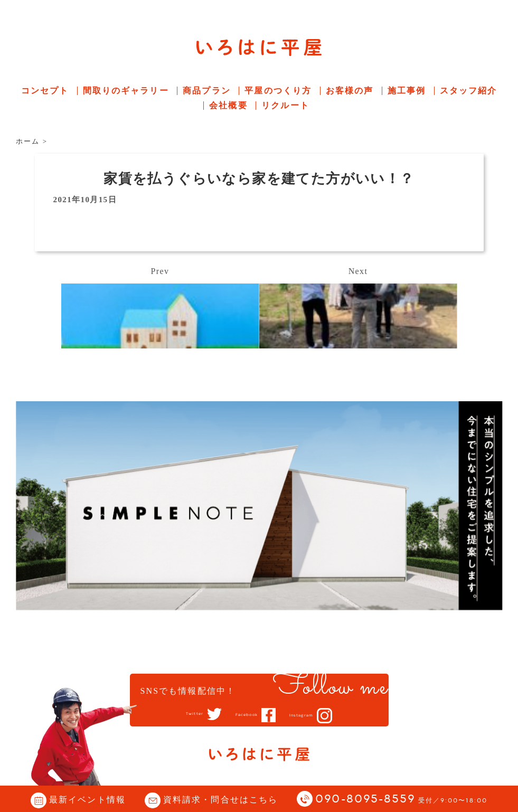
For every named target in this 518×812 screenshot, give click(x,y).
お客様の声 (350, 91)
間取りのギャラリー (126, 91)
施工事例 (407, 91)
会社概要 (228, 105)
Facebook (244, 715)
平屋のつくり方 (278, 91)
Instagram (316, 715)
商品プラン (207, 91)
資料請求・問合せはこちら (220, 800)
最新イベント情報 (87, 800)
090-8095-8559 (401, 800)
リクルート (285, 105)
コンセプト (45, 91)
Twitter (177, 714)
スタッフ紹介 (469, 91)
